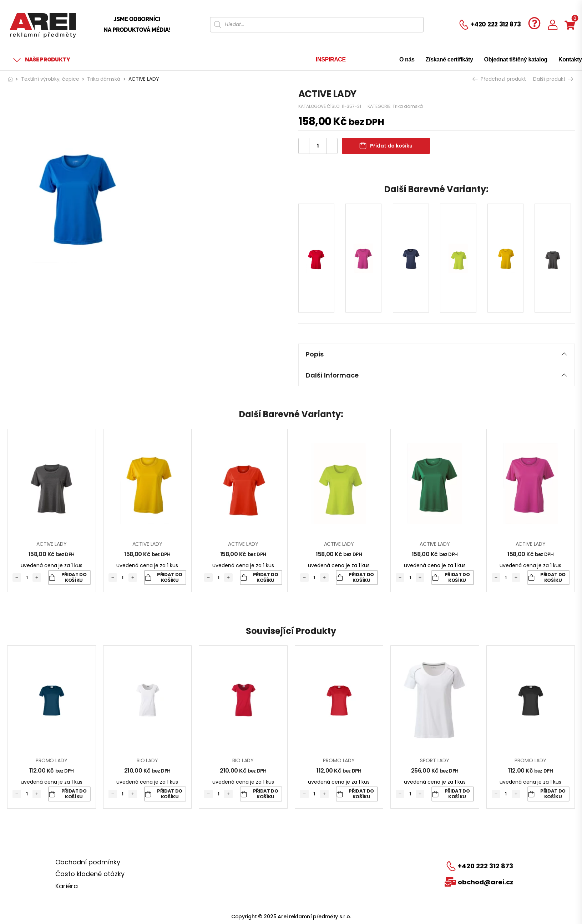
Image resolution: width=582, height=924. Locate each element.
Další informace (437, 375)
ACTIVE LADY (51, 544)
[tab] (437, 354)
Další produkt (553, 79)
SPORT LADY (435, 760)
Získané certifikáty (449, 59)
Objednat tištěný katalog (516, 59)
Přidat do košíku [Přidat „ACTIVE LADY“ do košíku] (74, 577)
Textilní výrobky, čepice (50, 79)
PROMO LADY (52, 760)
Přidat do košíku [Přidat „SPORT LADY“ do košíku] (457, 794)
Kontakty (570, 59)
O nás (407, 59)
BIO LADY (147, 760)
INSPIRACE (331, 59)
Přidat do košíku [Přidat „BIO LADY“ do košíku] (170, 794)
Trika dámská (104, 79)
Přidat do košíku (391, 146)
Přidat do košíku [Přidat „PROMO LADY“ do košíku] (74, 794)
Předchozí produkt (500, 79)
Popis (437, 354)
